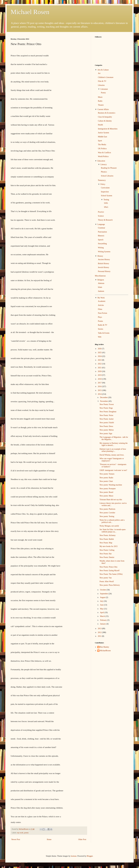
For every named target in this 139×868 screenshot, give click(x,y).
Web (100, 337)
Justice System (104, 133)
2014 (100, 394)
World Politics (103, 156)
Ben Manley (105, 647)
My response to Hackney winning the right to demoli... (114, 444)
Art (99, 73)
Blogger (90, 856)
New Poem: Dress (106, 426)
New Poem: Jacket (107, 419)
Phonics (104, 172)
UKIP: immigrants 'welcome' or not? (113, 470)
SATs (106, 203)
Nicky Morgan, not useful (109, 526)
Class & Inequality (105, 117)
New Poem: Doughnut (108, 412)
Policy (103, 184)
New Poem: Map (106, 543)
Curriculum (105, 188)
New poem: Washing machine (111, 485)
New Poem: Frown (107, 404)
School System (107, 196)
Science (101, 216)
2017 (100, 383)
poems (26, 833)
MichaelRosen (105, 651)
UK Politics (102, 149)
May (102, 609)
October (103, 590)
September (104, 594)
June (102, 605)
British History (104, 264)
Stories (101, 329)
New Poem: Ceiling (107, 550)
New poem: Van (106, 578)
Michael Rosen (30, 12)
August (103, 597)
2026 (100, 349)
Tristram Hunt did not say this (111, 500)
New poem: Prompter (108, 489)
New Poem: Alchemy (108, 535)
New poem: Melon (107, 430)
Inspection (105, 192)
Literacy (104, 164)
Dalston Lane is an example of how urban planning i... (113, 450)
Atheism (101, 283)
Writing (101, 248)
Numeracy (102, 180)
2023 (100, 360)
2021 (100, 368)
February (104, 620)
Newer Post (16, 839)
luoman (74, 856)
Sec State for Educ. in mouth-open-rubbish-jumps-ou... (113, 531)
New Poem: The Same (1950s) (111, 574)
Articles (101, 305)
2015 (100, 390)
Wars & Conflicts (105, 153)
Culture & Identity (105, 121)
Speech (101, 240)
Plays (100, 317)
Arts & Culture (103, 70)
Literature (104, 89)
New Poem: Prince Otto (108, 567)
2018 (100, 379)
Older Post (82, 839)
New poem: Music (106, 496)
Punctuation (102, 232)
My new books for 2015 (109, 546)
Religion (101, 280)
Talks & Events (104, 333)
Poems (100, 321)
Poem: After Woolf (107, 581)
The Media (102, 145)
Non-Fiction (103, 313)
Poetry (103, 93)
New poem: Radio (106, 478)
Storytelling (102, 244)
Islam (100, 287)
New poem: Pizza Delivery (110, 585)
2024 (100, 356)
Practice (101, 212)
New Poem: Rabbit (107, 539)
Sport (100, 141)
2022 (100, 364)
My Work (101, 298)
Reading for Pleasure (109, 168)
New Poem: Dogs (106, 408)
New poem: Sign (106, 434)
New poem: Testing (107, 516)
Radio (100, 101)
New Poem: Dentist (107, 557)
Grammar (102, 228)
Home (49, 839)
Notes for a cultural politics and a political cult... (112, 521)
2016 (100, 386)
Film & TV (102, 81)
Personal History (104, 271)
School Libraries (107, 176)
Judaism (101, 291)
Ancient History (104, 260)
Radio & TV (103, 325)
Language (101, 224)
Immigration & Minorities (108, 129)
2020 (100, 371)
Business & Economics (107, 113)
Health (100, 125)
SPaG (106, 207)
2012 (100, 632)
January (103, 624)
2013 (100, 629)
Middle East (103, 137)
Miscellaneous (100, 276)
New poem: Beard (106, 492)
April (102, 613)
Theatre (101, 105)
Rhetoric (101, 236)
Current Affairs (103, 109)
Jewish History (104, 267)
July (102, 601)
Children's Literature (106, 77)
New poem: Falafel (107, 423)
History (100, 256)
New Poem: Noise (106, 415)
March (103, 616)
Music (100, 97)
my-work (20, 833)
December (104, 397)
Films (100, 309)
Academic (102, 301)
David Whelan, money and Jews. (112, 455)
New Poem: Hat (106, 554)
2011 (100, 636)
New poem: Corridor (107, 513)
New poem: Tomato (107, 474)
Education (101, 161)
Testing (106, 200)
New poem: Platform (107, 509)
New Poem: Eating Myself (110, 571)
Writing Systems (104, 252)
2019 (100, 375)
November (104, 401)
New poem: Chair (106, 481)
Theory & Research (105, 220)
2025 (100, 353)
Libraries (101, 85)
